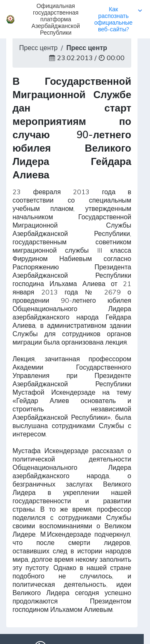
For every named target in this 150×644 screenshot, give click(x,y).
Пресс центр (38, 48)
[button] (75, 19)
